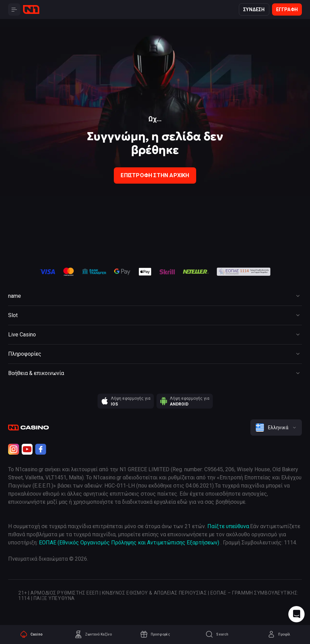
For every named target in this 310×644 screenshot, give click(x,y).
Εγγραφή (287, 9)
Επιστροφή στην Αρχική (155, 175)
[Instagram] (14, 449)
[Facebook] (41, 449)
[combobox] (276, 428)
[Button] (14, 9)
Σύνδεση (254, 9)
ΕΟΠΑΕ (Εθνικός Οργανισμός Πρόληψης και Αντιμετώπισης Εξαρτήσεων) (129, 543)
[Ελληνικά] (276, 428)
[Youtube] (27, 449)
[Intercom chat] (296, 614)
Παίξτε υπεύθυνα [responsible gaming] (228, 526)
